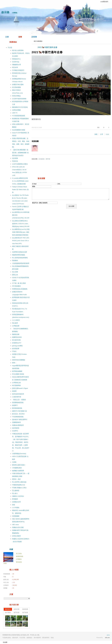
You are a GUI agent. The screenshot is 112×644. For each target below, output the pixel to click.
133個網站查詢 (17, 468)
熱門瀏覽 (8, 612)
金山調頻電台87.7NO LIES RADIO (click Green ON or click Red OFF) (21, 241)
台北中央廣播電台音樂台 (20, 164)
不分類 (10, 48)
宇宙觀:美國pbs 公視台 (19, 488)
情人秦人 (15, 493)
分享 (102, 134)
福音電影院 (16, 428)
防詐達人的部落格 (18, 50)
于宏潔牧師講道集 (18, 417)
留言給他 (19, 562)
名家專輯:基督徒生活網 (19, 252)
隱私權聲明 (46, 638)
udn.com (107, 638)
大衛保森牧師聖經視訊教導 (21, 263)
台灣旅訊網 (16, 326)
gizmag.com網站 (17, 346)
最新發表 (8, 609)
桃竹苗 (48, 159)
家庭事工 (15, 405)
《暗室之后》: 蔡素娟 (19, 400)
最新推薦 (25, 609)
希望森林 (15, 499)
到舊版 (15, 13)
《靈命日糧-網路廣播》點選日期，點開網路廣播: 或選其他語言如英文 (20, 153)
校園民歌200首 (17, 337)
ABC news (15, 525)
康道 (14, 505)
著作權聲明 (37, 638)
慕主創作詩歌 (16, 340)
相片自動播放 (38, 41)
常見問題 (22, 638)
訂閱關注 (19, 559)
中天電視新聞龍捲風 (19, 116)
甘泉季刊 (15, 431)
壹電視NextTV (17, 343)
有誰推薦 (35, 141)
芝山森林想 (16, 491)
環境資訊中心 (16, 59)
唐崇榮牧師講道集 (18, 402)
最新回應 (17, 609)
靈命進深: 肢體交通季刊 (20, 420)
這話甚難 (15, 158)
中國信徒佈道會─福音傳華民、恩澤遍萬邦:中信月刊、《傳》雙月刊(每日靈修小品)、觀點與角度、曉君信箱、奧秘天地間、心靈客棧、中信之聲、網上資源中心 (21, 442)
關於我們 (15, 638)
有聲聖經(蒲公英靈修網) (20, 289)
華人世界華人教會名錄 (19, 482)
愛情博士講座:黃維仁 (19, 465)
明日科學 (15, 67)
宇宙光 (14, 351)
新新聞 (14, 391)
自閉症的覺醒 (16, 110)
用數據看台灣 (16, 65)
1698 (5, 563)
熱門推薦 (25, 612)
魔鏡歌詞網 (16, 334)
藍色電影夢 (16, 349)
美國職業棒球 (16, 422)
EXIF (107, 134)
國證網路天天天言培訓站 (20, 107)
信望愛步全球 (16, 502)
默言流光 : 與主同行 (18, 414)
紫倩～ (14, 363)
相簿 (20, 37)
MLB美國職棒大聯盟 (19, 130)
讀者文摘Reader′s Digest (20, 388)
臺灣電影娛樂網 (17, 371)
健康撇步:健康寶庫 (18, 471)
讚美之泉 (15, 275)
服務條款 (29, 638)
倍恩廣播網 (16, 516)
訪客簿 (34, 37)
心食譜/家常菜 (17, 397)
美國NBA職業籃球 (18, 425)
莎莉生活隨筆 (16, 536)
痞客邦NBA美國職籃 (19, 360)
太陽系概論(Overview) (19, 454)
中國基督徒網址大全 (19, 485)
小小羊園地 (16, 508)
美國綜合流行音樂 (18, 527)
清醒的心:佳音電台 (18, 496)
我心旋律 (15, 323)
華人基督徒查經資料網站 (20, 258)
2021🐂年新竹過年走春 (47, 47)
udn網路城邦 (104, 2)
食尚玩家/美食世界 (18, 394)
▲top (108, 635)
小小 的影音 (16, 320)
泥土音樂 (15, 272)
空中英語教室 (16, 286)
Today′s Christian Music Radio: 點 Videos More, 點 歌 (20, 190)
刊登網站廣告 (7, 638)
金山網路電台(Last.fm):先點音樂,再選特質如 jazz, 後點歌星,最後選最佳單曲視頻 (21, 232)
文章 (7, 37)
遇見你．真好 (16, 479)
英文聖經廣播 (16, 87)
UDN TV (15, 113)
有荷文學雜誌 (16, 96)
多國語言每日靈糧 (18, 84)
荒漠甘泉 (15, 161)
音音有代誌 (16, 62)
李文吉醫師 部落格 (18, 374)
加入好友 (19, 554)
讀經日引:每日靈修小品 (19, 411)
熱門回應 (17, 612)
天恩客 (14, 462)
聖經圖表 (15, 261)
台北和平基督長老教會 (19, 99)
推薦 (96, 134)
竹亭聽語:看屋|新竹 (18, 70)
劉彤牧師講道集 (17, 408)
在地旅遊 (42, 159)
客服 (52, 638)
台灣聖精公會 (16, 383)
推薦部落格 (20, 556)
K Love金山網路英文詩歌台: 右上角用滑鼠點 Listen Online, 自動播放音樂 (20, 181)
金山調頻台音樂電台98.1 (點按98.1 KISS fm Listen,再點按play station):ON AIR (21, 224)
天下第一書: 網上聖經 (19, 283)
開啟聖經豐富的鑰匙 (19, 255)
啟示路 (5, 12)
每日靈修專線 (16, 385)
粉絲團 (5, 642)
